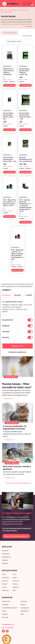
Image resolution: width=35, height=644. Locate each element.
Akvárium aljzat (23, 10)
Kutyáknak (5, 550)
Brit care (5, 584)
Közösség (24, 601)
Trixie (14, 574)
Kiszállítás (5, 604)
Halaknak (5, 560)
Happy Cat (16, 587)
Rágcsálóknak (6, 557)
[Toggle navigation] (4, 4)
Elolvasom (29, 26)
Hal (6, 10)
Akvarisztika (13, 10)
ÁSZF (22, 614)
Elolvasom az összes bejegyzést (19, 483)
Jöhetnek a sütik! (17, 346)
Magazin (23, 604)
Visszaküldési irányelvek (10, 608)
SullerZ (15, 577)
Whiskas (15, 584)
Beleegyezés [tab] (6, 295)
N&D (14, 590)
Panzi (4, 574)
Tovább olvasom (26, 85)
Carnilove (5, 581)
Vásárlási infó (6, 601)
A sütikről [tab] (29, 295)
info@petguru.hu (8, 624)
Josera (4, 587)
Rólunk (4, 611)
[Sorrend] (19, 41)
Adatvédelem (25, 611)
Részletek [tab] (18, 295)
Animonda (16, 581)
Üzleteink (5, 614)
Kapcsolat (5, 617)
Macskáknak (6, 554)
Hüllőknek (5, 563)
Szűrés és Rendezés (9, 33)
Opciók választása (10, 85)
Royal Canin (6, 577)
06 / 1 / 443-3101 (8, 627)
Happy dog (5, 590)
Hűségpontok (25, 608)
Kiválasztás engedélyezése (18, 352)
